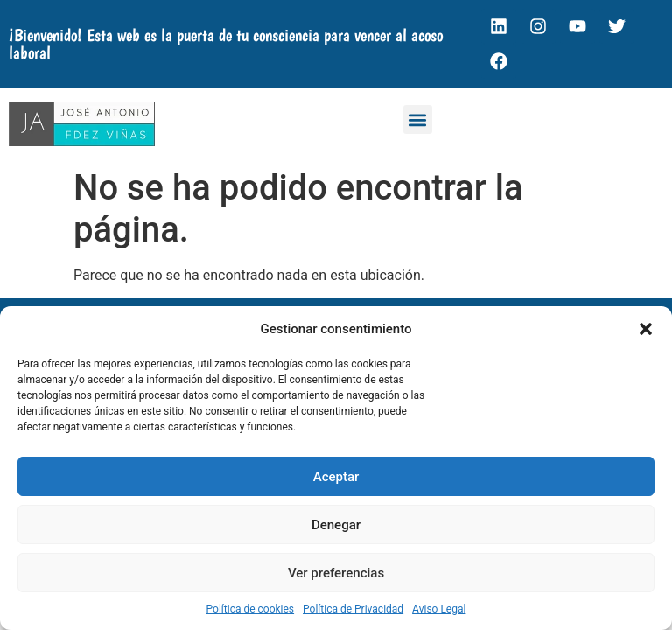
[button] (646, 329)
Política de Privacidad (353, 609)
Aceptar (336, 477)
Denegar (336, 525)
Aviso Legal (439, 609)
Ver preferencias (336, 573)
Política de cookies (251, 609)
